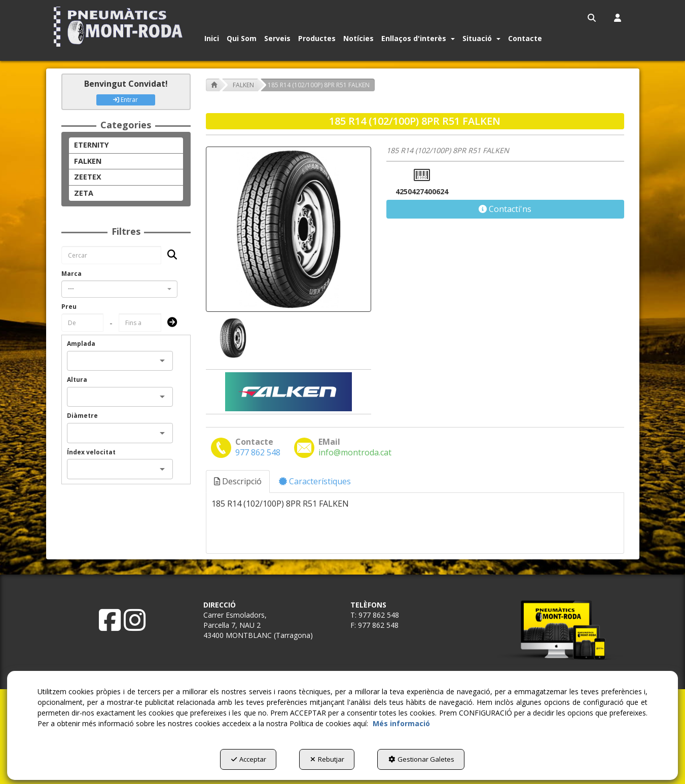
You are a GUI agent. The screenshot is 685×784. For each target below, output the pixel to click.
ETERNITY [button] (92, 145)
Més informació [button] (401, 723)
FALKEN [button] (88, 161)
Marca (71, 274)
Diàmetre (82, 416)
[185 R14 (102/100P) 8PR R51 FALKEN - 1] (232, 338)
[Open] (162, 361)
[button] (120, 27)
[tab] (238, 482)
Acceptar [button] (249, 759)
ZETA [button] (84, 193)
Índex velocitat (91, 452)
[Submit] (169, 323)
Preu (69, 307)
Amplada (81, 344)
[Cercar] (169, 255)
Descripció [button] (238, 481)
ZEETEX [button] (88, 177)
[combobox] (120, 289)
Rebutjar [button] (327, 759)
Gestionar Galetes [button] (421, 759)
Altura (77, 380)
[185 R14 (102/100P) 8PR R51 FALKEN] (289, 229)
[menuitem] (592, 18)
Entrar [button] (125, 100)
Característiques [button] (315, 481)
